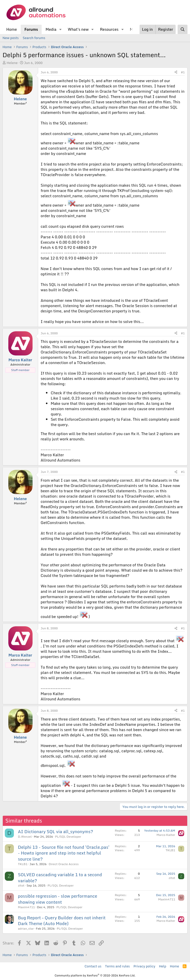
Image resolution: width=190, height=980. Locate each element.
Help (163, 966)
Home (12, 29)
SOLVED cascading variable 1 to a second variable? (60, 878)
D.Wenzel (25, 837)
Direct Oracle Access (64, 864)
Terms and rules (117, 966)
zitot (21, 885)
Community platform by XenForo (95, 975)
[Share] (176, 72)
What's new (78, 29)
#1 (183, 72)
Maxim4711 (26, 907)
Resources (109, 29)
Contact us (93, 966)
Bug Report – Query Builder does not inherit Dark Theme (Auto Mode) (62, 921)
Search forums (34, 38)
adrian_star (26, 928)
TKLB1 (23, 864)
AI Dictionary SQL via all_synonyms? (56, 831)
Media (51, 29)
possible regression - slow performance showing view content (58, 899)
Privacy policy (144, 966)
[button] (60, 29)
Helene (12, 63)
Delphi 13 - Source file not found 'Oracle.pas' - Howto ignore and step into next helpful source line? (64, 853)
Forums (31, 29)
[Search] (183, 29)
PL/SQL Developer (68, 837)
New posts (11, 38)
